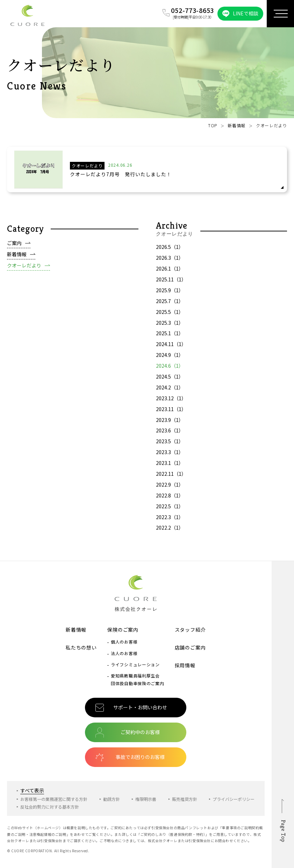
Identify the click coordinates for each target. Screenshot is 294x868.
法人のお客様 (124, 653)
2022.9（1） (170, 488)
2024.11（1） (171, 347)
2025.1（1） (170, 336)
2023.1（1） (170, 466)
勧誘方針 (112, 799)
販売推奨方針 (185, 799)
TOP (213, 125)
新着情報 (236, 125)
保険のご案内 (123, 630)
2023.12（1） (171, 401)
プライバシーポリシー (234, 799)
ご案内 (14, 246)
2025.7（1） (170, 304)
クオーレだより (24, 268)
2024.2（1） (170, 390)
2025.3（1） (170, 326)
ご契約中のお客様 (140, 732)
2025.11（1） (171, 282)
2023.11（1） (171, 412)
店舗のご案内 (190, 647)
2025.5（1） (170, 315)
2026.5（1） (170, 250)
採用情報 (185, 665)
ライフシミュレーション (135, 664)
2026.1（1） (170, 272)
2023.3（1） (170, 455)
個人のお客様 (124, 642)
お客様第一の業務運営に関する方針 (54, 799)
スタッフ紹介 (190, 630)
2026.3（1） (170, 261)
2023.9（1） (170, 423)
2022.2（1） (170, 531)
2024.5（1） (170, 380)
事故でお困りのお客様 (140, 757)
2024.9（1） (170, 358)
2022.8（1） (170, 498)
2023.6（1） (170, 433)
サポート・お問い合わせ (140, 707)
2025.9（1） (170, 293)
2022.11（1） (171, 477)
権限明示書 (146, 799)
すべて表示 (32, 790)
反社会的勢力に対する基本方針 (50, 807)
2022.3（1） (170, 520)
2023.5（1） (170, 444)
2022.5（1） (170, 509)
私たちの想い (81, 647)
